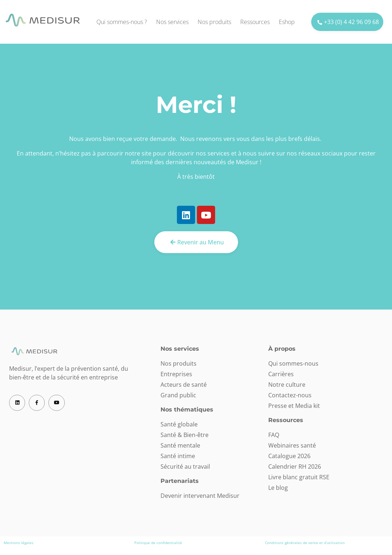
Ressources (255, 22)
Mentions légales (19, 543)
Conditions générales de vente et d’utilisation (305, 543)
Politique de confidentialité (158, 543)
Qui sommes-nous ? (122, 22)
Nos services (172, 22)
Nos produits (214, 22)
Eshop (287, 22)
